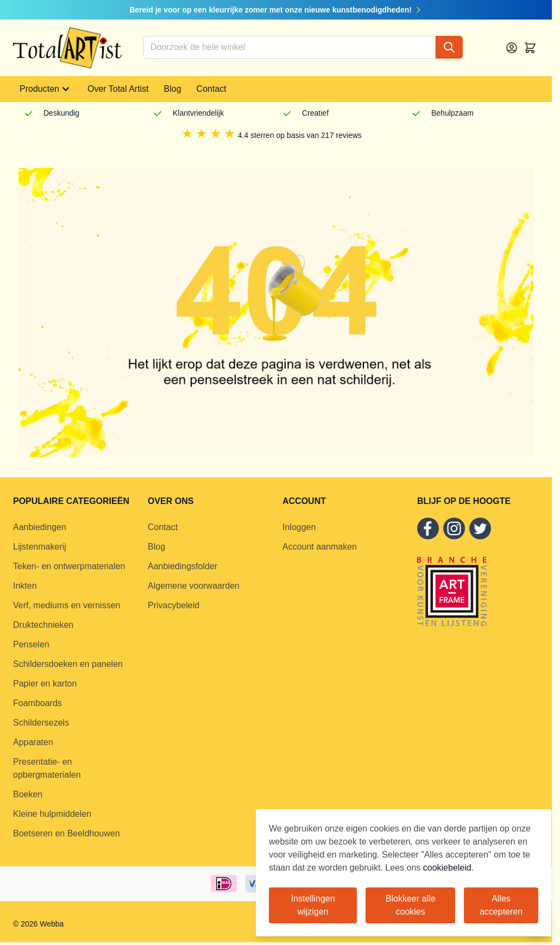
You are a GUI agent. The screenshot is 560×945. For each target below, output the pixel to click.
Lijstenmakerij (40, 547)
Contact (212, 89)
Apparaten (33, 742)
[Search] (449, 47)
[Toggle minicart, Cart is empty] (530, 48)
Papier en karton (45, 683)
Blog (173, 89)
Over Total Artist (118, 89)
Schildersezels (41, 723)
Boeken (28, 794)
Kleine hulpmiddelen (52, 814)
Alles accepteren (501, 905)
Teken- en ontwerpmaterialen (69, 566)
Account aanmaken (320, 547)
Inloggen (299, 527)
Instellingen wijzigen (313, 905)
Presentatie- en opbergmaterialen (47, 768)
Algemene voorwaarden (194, 586)
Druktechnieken (43, 625)
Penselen (31, 644)
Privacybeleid (174, 605)
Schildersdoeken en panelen (68, 664)
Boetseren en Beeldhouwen (67, 833)
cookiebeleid (447, 868)
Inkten (25, 586)
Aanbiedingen (40, 527)
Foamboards (37, 703)
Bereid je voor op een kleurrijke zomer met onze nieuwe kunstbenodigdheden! (276, 10)
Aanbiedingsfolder (183, 566)
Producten (46, 89)
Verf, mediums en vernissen (67, 605)
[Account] (512, 48)
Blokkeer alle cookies (411, 905)
